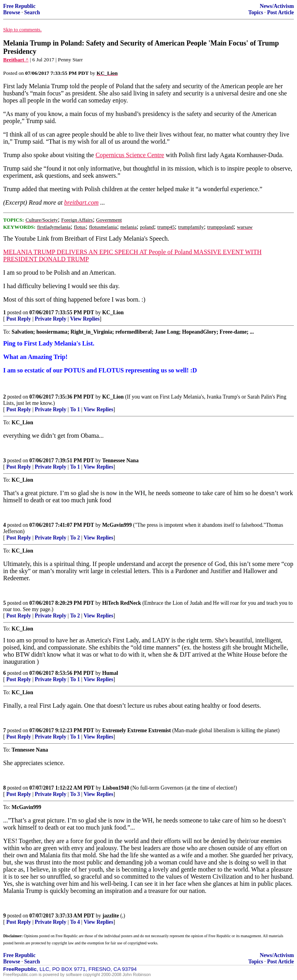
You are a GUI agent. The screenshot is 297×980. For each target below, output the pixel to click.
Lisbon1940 (116, 788)
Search (32, 12)
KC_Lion (113, 312)
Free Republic (19, 6)
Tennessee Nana (120, 461)
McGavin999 (117, 525)
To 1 (75, 409)
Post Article (280, 12)
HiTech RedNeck (122, 603)
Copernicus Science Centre (130, 155)
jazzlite (111, 916)
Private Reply (51, 319)
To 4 (75, 922)
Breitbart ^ (16, 60)
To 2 (75, 538)
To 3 (75, 794)
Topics (256, 12)
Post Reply (19, 319)
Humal (110, 673)
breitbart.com (81, 202)
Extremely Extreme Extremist (137, 730)
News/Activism (277, 6)
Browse (12, 12)
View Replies (85, 319)
